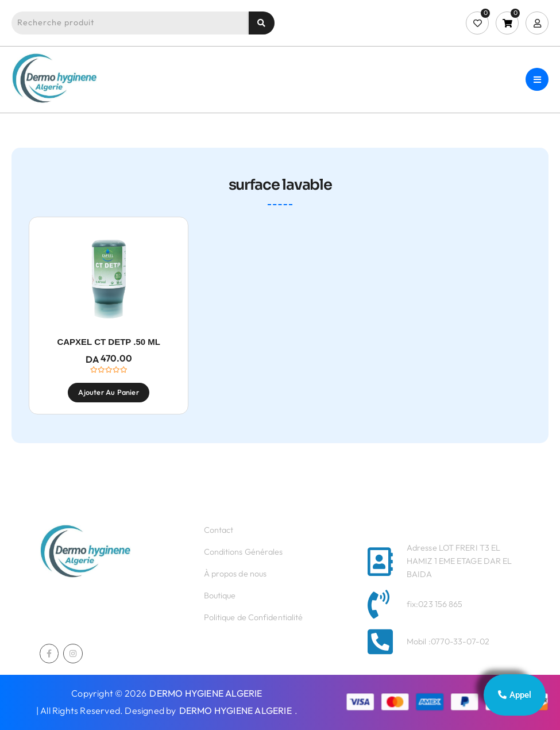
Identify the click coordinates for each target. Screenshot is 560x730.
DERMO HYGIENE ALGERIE (206, 693)
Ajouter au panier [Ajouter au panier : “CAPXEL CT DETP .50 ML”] (108, 392)
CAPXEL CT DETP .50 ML (108, 342)
